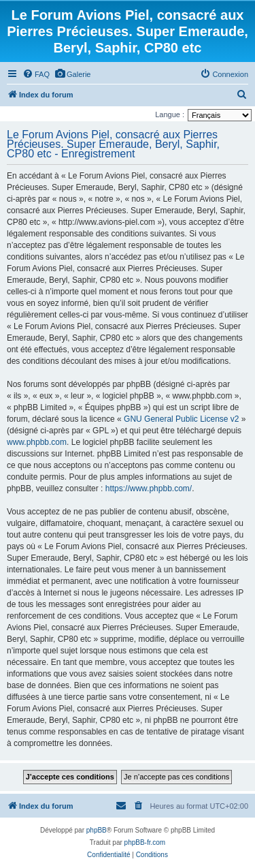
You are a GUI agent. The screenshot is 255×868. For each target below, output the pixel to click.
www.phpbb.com (37, 442)
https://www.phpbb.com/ (149, 489)
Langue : (170, 114)
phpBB (97, 830)
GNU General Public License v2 (181, 419)
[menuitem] (36, 74)
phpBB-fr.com (145, 842)
